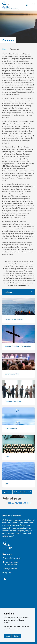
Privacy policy (7, 573)
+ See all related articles (18, 503)
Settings (17, 636)
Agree (8, 636)
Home (4, 49)
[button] (34, 4)
